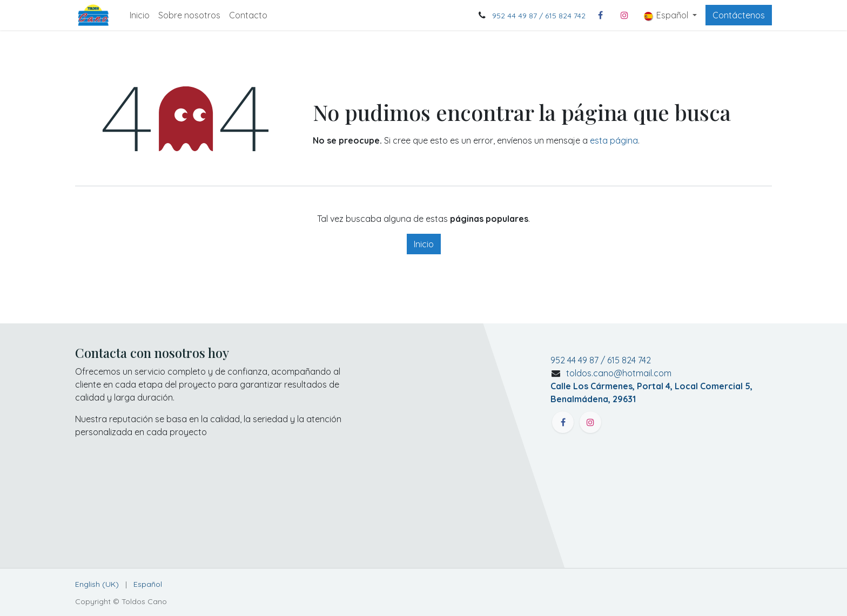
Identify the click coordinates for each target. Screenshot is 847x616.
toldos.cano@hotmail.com (651, 386)
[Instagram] (624, 15)
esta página (614, 140)
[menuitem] (140, 15)
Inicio (424, 244)
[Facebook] (601, 15)
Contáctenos (739, 15)
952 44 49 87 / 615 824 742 (539, 16)
